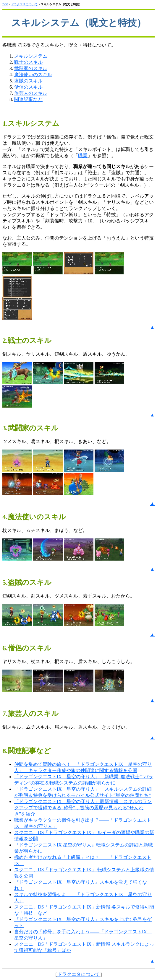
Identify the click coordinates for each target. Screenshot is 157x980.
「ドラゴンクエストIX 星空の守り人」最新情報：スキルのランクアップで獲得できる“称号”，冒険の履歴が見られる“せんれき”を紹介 (83, 808)
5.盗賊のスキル (27, 582)
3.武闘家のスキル (30, 428)
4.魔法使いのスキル (34, 517)
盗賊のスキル (28, 81)
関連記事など (28, 99)
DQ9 (5, 4)
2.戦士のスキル (27, 341)
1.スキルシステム (31, 123)
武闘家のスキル (31, 68)
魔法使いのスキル (33, 75)
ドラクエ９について (24, 4)
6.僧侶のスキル (27, 648)
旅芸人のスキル (31, 93)
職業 (83, 156)
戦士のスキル (28, 62)
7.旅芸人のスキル (30, 714)
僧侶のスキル (28, 87)
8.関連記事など (27, 751)
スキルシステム (31, 56)
